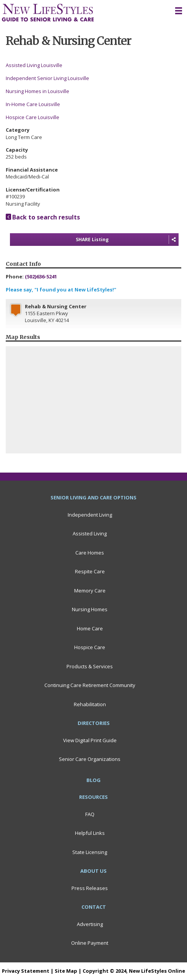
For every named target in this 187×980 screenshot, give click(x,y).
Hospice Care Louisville (33, 117)
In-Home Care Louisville (33, 104)
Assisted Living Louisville (34, 65)
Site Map (66, 971)
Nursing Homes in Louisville (37, 91)
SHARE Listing (127, 240)
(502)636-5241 (41, 276)
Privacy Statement (26, 971)
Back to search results (43, 217)
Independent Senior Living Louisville (47, 78)
